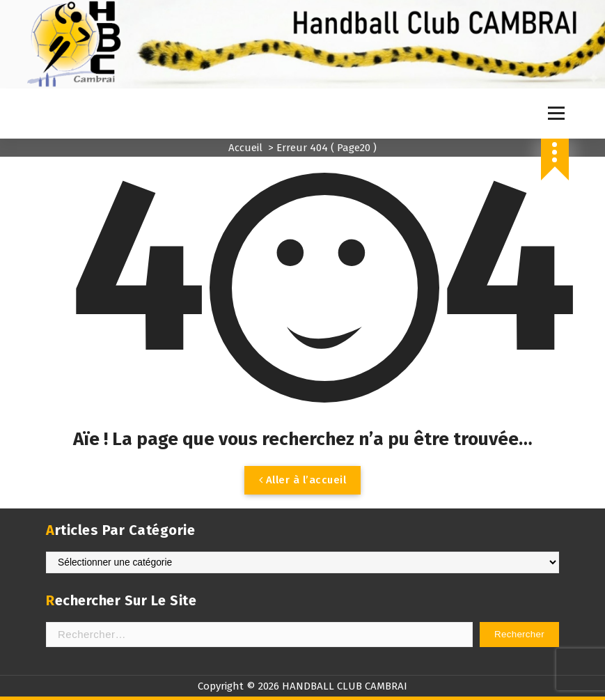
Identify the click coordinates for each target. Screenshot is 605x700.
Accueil (245, 148)
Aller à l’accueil (303, 480)
